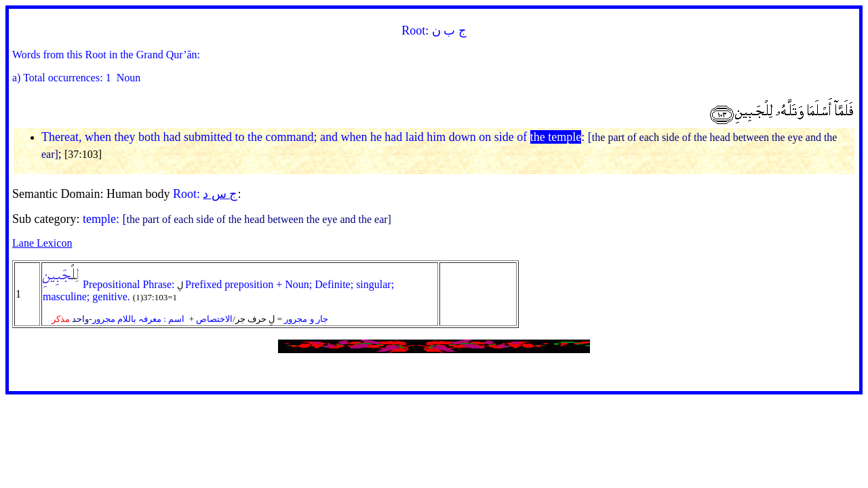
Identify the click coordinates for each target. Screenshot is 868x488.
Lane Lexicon (42, 243)
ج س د (220, 194)
